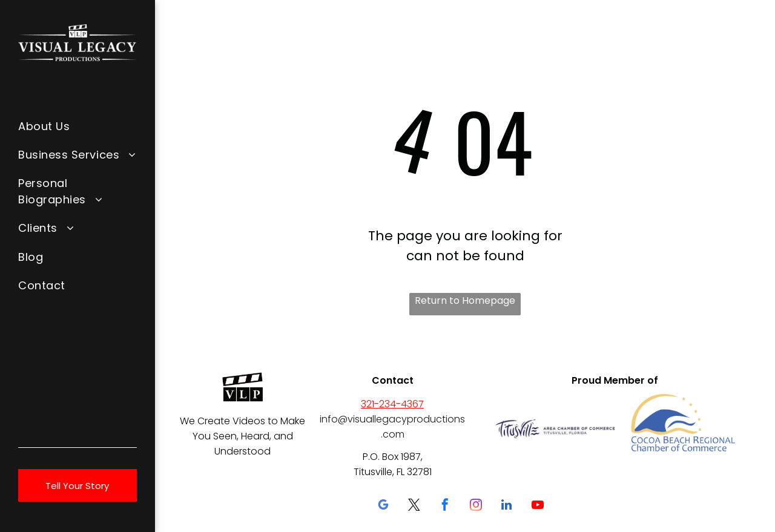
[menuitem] (77, 126)
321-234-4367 (392, 404)
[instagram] (476, 506)
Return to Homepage (465, 300)
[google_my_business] (383, 506)
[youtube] (538, 506)
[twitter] (414, 506)
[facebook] (445, 506)
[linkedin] (507, 506)
